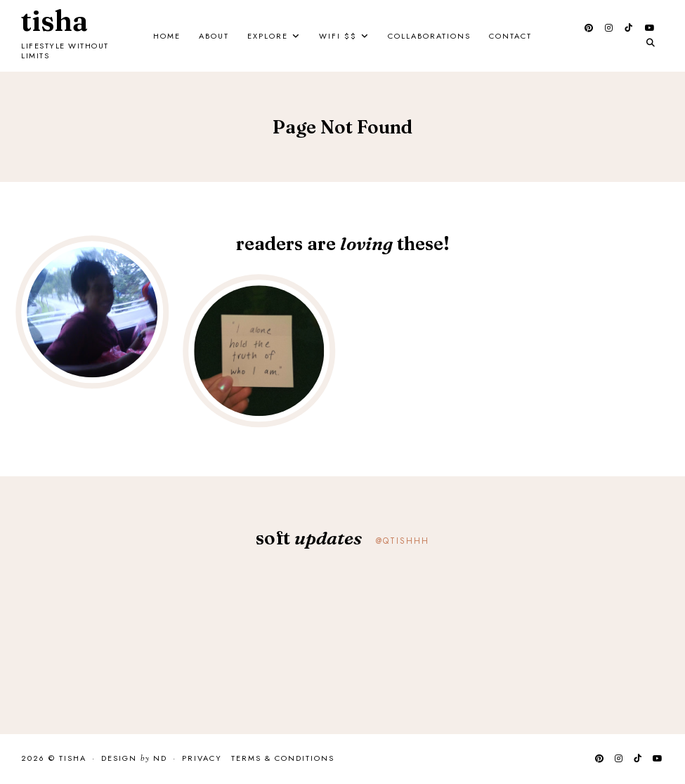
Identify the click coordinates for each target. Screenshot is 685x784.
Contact (510, 36)
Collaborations (429, 36)
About (214, 36)
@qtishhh (403, 541)
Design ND (134, 759)
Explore (268, 36)
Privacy (202, 758)
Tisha (54, 21)
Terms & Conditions (283, 758)
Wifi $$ (338, 36)
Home (167, 36)
